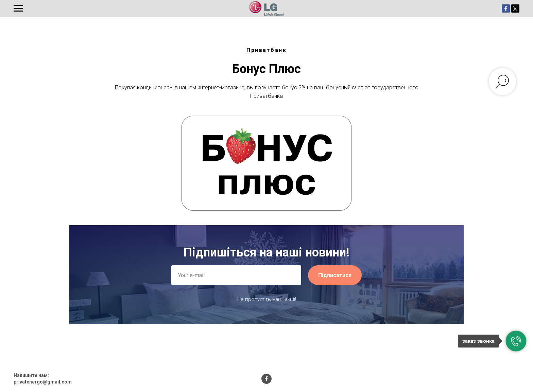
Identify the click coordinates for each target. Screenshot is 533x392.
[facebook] (266, 379)
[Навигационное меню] (18, 8)
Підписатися (335, 275)
